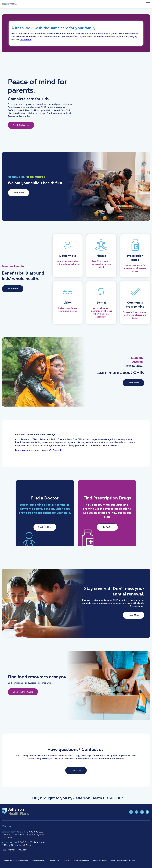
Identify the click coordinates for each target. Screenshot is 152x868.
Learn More (13, 289)
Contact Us (76, 770)
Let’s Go (107, 527)
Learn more (26, 40)
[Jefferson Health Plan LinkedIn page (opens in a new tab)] (142, 813)
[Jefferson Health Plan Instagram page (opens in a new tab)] (147, 813)
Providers (22, 850)
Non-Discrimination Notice (123, 861)
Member (12, 850)
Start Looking (45, 527)
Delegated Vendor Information (15, 861)
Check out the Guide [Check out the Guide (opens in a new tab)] (23, 692)
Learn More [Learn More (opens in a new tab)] (19, 193)
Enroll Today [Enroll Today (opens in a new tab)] (21, 125)
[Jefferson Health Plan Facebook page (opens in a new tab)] (131, 813)
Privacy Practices (82, 861)
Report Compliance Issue (60, 861)
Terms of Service (100, 861)
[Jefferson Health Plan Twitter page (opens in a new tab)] (136, 813)
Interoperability (38, 861)
